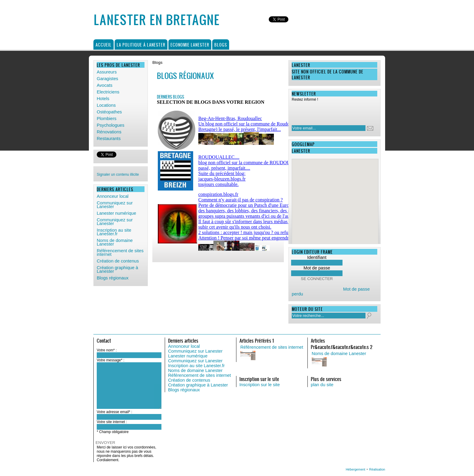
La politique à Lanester (141, 45)
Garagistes (107, 79)
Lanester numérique (116, 213)
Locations (106, 105)
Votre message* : (110, 360)
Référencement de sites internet (120, 253)
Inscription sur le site (260, 385)
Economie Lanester (190, 45)
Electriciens (108, 92)
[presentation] (331, 112)
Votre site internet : (112, 422)
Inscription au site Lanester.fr (114, 232)
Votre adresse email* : (114, 412)
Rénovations (109, 132)
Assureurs (107, 72)
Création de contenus (118, 261)
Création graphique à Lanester (117, 269)
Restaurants (109, 139)
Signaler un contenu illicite (118, 174)
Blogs (221, 45)
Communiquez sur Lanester (115, 205)
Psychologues (110, 125)
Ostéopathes (109, 112)
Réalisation (377, 469)
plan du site (322, 385)
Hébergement (356, 469)
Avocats (105, 85)
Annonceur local (113, 196)
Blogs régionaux (113, 278)
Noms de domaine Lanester (115, 242)
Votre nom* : (107, 350)
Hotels (103, 99)
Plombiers (107, 119)
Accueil (104, 45)
